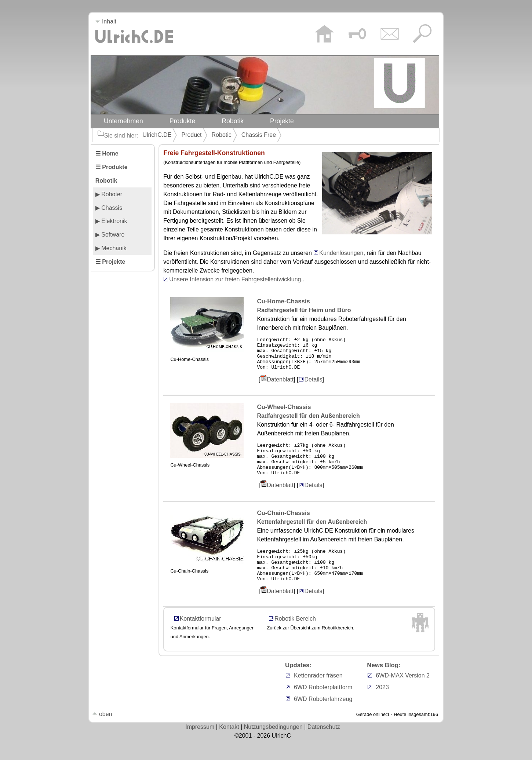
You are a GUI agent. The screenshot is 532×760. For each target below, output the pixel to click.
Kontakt (229, 747)
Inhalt (106, 21)
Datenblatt (280, 386)
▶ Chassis (109, 208)
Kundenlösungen (341, 253)
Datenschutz (324, 747)
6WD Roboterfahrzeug (323, 719)
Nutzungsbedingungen (273, 747)
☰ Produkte (112, 167)
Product (191, 135)
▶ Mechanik (111, 248)
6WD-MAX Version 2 (403, 695)
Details (311, 386)
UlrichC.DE (157, 135)
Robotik (233, 121)
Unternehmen (123, 121)
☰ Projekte (110, 262)
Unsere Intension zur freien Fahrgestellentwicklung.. (237, 279)
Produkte (183, 121)
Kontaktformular (201, 638)
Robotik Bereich (295, 638)
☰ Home (107, 154)
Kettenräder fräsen (318, 695)
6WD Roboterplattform (323, 707)
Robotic (222, 135)
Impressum (200, 747)
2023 (382, 707)
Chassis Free (259, 135)
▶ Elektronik (111, 221)
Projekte (282, 121)
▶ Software (110, 235)
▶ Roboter (109, 194)
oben (102, 734)
